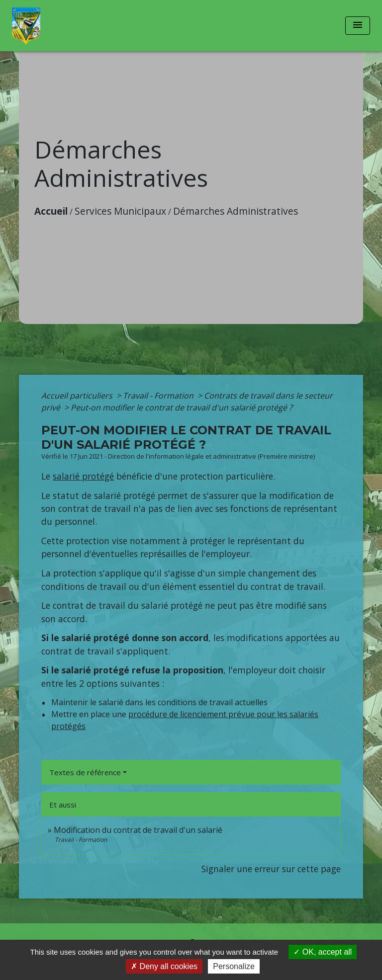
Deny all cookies (164, 966)
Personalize (234, 966)
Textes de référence (85, 772)
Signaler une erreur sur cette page (271, 869)
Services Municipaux (120, 211)
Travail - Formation (159, 396)
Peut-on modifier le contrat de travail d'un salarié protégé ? (182, 408)
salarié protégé (83, 476)
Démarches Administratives (236, 211)
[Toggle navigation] (358, 26)
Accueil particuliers (78, 396)
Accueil (51, 211)
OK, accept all (323, 952)
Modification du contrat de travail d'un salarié (138, 830)
